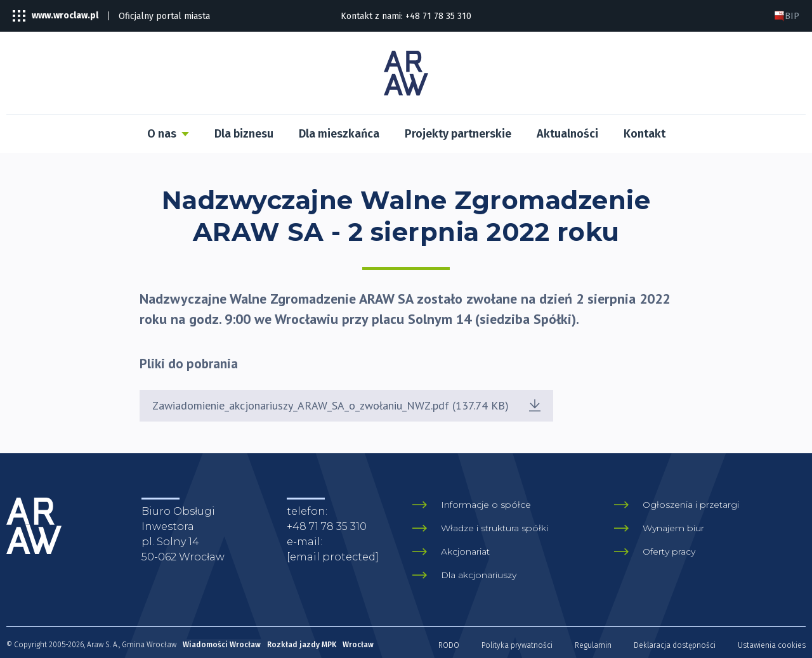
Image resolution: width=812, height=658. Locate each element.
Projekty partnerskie (458, 134)
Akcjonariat (465, 552)
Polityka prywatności (517, 645)
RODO (449, 645)
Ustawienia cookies (772, 645)
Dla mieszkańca (339, 134)
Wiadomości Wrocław (222, 645)
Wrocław (358, 645)
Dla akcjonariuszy (479, 575)
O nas (162, 134)
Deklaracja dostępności (675, 645)
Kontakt (645, 134)
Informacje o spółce (486, 505)
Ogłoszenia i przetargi (691, 505)
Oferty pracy (669, 552)
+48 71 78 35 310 (438, 16)
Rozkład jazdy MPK (302, 645)
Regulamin (593, 645)
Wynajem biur (673, 528)
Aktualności (567, 134)
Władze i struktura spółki (494, 528)
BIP (787, 16)
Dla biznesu (244, 134)
